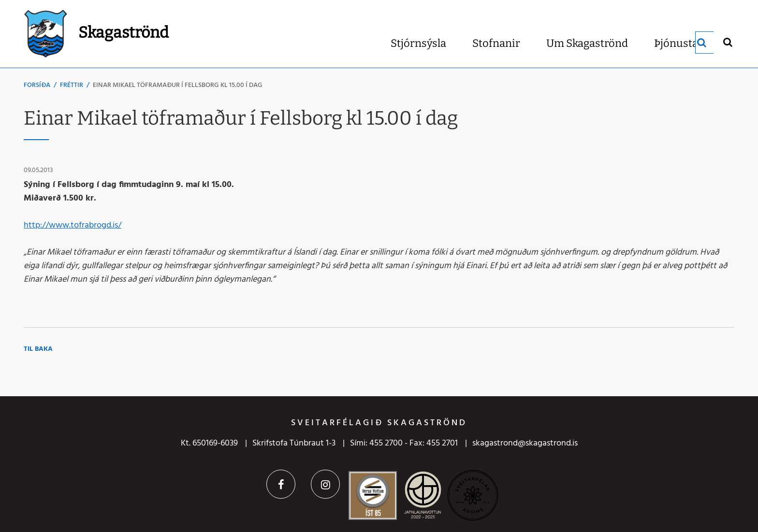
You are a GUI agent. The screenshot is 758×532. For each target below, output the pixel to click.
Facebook (281, 484)
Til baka (38, 349)
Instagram (325, 484)
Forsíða (37, 85)
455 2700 (386, 443)
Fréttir (72, 85)
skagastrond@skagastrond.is (525, 443)
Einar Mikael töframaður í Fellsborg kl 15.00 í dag (178, 85)
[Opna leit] (727, 42)
